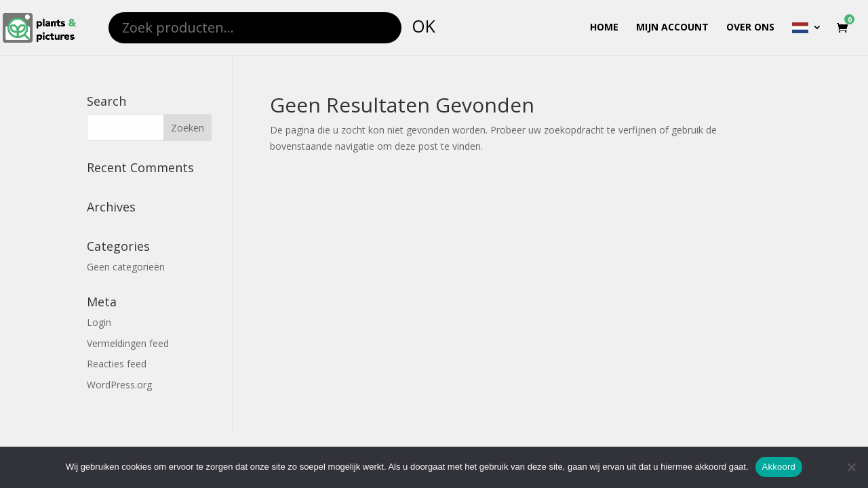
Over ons (750, 28)
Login (99, 322)
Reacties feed (117, 364)
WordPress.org (119, 385)
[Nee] (851, 467)
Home (604, 28)
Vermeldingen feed (128, 343)
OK (423, 26)
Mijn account (672, 28)
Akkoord (779, 467)
